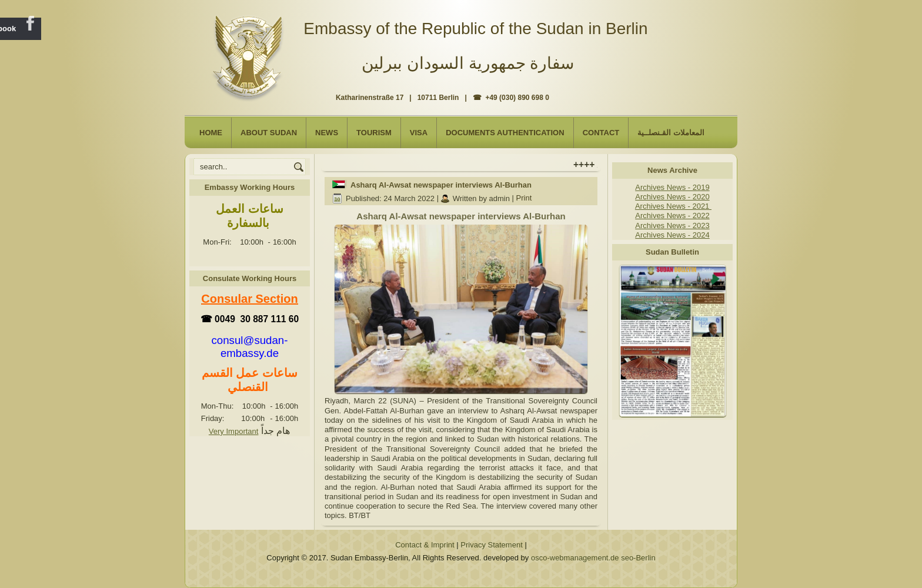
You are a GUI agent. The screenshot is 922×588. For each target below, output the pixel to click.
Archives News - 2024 (672, 235)
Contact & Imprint (425, 545)
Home (211, 133)
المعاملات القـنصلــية (671, 133)
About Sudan (269, 133)
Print (524, 198)
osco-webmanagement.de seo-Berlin (593, 558)
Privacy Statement (492, 545)
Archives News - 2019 (672, 187)
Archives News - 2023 (672, 225)
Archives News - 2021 (673, 206)
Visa (419, 133)
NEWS (327, 133)
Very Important (234, 431)
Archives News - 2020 (672, 197)
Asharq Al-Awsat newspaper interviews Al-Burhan (441, 185)
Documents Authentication (505, 133)
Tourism (374, 133)
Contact (601, 133)
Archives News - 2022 (672, 216)
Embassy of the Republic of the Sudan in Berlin (475, 29)
